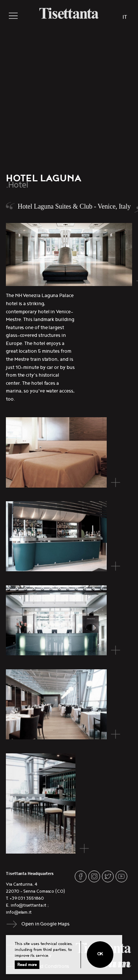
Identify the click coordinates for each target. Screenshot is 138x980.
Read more (27, 965)
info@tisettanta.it (29, 905)
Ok (100, 954)
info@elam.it (19, 912)
